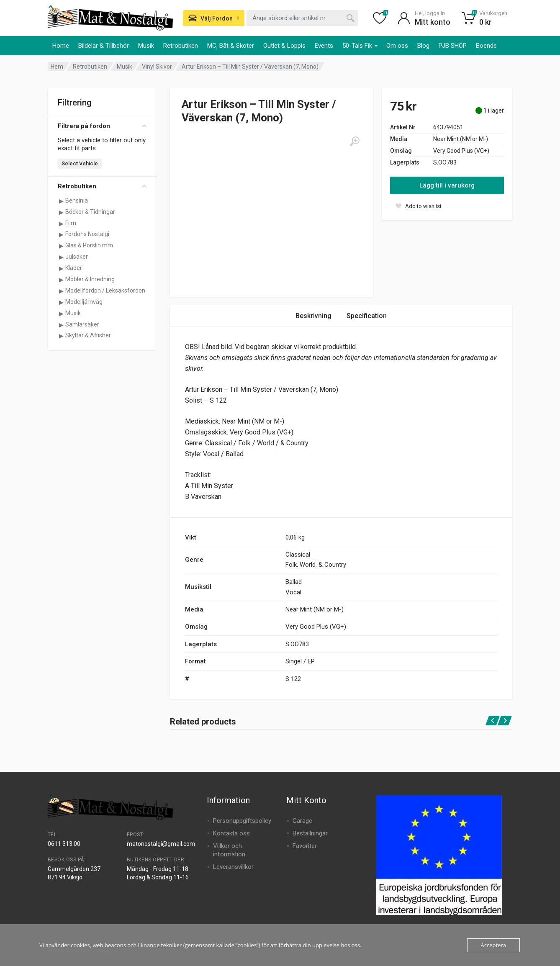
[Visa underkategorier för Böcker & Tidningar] (61, 212)
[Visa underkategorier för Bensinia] (61, 201)
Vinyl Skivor (157, 67)
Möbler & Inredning (90, 279)
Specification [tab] (367, 316)
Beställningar (310, 833)
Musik (146, 46)
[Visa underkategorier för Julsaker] (61, 257)
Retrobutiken (181, 46)
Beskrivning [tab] (313, 316)
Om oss (397, 46)
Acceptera (493, 945)
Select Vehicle (80, 163)
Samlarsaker (82, 324)
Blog (423, 46)
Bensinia (77, 200)
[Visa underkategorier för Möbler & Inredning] (61, 280)
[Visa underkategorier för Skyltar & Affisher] (61, 336)
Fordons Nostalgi (87, 234)
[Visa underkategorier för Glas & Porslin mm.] (61, 246)
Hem (57, 67)
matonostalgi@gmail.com (161, 844)
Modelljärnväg (84, 302)
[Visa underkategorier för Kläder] (61, 268)
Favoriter (305, 846)
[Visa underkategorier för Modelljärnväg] (61, 302)
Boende (486, 46)
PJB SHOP (453, 46)
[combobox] (302, 18)
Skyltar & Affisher (88, 335)
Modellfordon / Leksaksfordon (105, 290)
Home (61, 46)
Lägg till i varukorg (447, 185)
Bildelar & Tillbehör (104, 46)
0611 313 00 (64, 844)
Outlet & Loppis (284, 46)
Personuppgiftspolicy (242, 821)
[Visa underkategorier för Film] (61, 224)
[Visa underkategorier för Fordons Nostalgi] (61, 234)
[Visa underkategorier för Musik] (61, 313)
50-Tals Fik (360, 46)
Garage (302, 821)
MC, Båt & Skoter (231, 46)
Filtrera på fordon (102, 126)
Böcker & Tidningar (90, 212)
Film (71, 223)
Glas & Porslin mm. (90, 245)
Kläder (74, 268)
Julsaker (77, 257)
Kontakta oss (231, 833)
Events (324, 46)
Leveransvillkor (233, 867)
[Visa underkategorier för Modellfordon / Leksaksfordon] (61, 291)
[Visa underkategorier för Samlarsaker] (61, 325)
